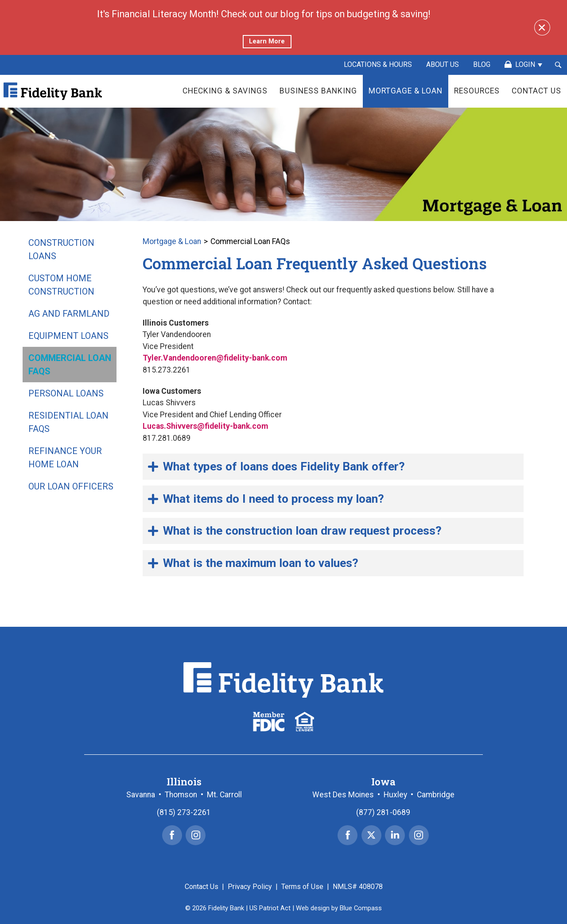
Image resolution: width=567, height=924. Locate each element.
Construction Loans (61, 249)
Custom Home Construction (61, 285)
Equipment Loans (68, 336)
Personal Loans (66, 393)
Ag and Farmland (69, 314)
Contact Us (202, 887)
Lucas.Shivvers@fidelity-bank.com (205, 426)
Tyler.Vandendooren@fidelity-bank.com (215, 358)
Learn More (267, 41)
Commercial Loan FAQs (70, 365)
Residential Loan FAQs (68, 422)
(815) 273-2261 (184, 812)
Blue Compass (361, 908)
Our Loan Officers (71, 486)
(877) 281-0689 (383, 812)
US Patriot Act (270, 908)
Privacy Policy (250, 887)
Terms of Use (302, 887)
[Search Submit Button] (558, 65)
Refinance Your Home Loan (65, 458)
